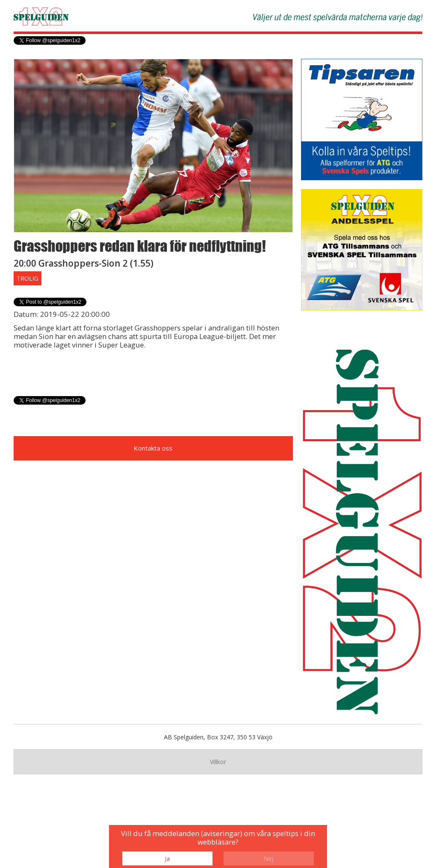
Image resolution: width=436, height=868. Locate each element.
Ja (167, 858)
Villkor (218, 762)
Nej (268, 858)
